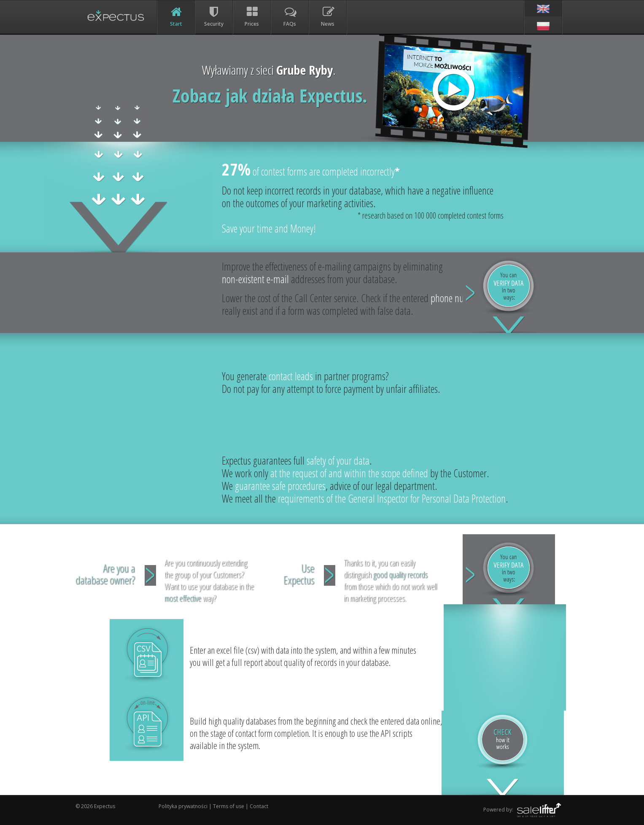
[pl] (543, 26)
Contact (259, 806)
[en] (543, 9)
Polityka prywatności (184, 806)
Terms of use (229, 806)
